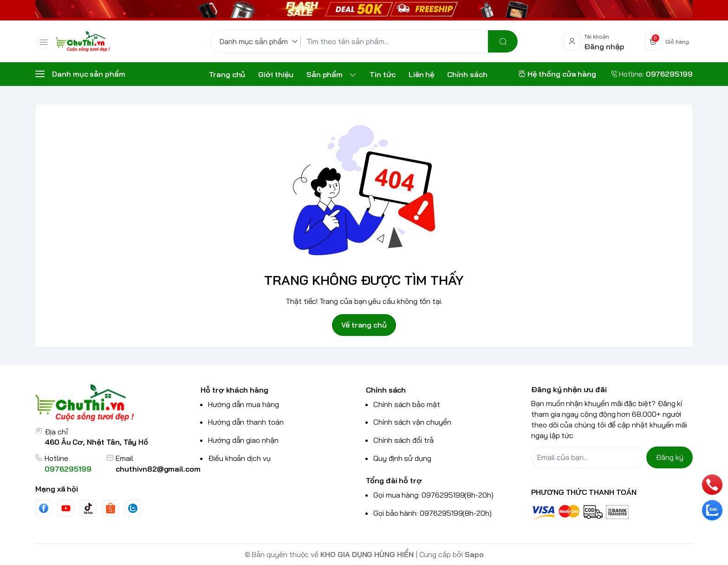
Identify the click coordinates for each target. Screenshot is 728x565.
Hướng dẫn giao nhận (243, 440)
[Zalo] (133, 508)
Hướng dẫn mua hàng (244, 404)
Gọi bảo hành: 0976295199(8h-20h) (432, 513)
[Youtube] (66, 508)
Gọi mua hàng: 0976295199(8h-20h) (433, 495)
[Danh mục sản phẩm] (260, 41)
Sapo (474, 554)
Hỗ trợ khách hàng (234, 390)
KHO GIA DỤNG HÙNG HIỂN (367, 554)
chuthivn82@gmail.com (158, 469)
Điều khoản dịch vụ (239, 458)
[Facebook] (44, 508)
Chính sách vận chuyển (412, 422)
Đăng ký (669, 457)
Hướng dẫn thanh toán (246, 422)
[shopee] (110, 508)
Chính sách (386, 390)
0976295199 (68, 469)
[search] (503, 41)
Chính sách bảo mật (407, 404)
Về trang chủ (364, 325)
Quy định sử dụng (402, 458)
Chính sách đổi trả (403, 440)
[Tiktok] (88, 508)
